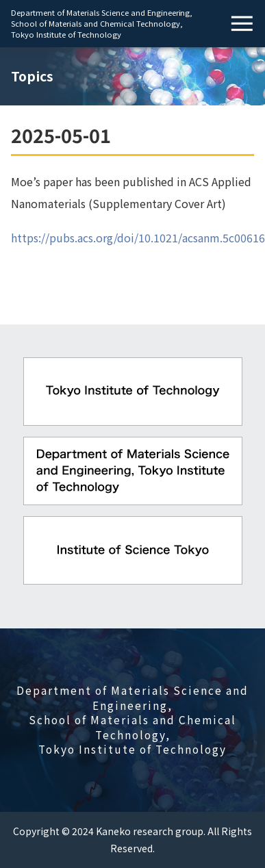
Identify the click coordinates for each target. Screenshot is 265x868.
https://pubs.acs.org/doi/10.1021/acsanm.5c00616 (138, 238)
